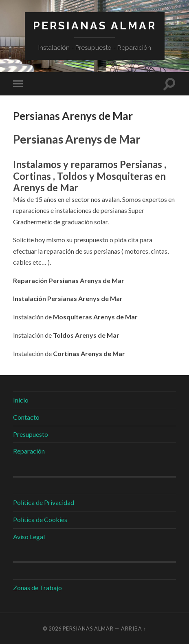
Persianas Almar (95, 25)
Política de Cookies (40, 519)
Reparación (29, 451)
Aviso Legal (29, 537)
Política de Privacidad (44, 502)
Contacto (26, 417)
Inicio (21, 400)
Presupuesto (31, 434)
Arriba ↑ (134, 629)
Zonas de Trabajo (37, 588)
